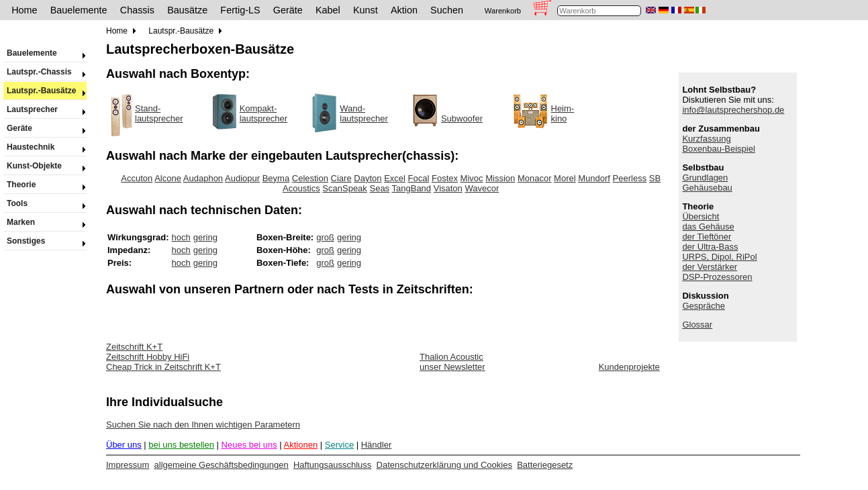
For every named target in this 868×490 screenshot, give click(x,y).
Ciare (341, 178)
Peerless (630, 178)
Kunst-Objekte (45, 166)
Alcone (168, 178)
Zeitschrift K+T (134, 347)
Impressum (128, 465)
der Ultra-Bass (710, 247)
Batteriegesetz (545, 465)
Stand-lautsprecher (159, 113)
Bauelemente (79, 10)
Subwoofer (462, 118)
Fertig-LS (240, 10)
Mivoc (472, 178)
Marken (45, 222)
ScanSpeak (345, 188)
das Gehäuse (708, 227)
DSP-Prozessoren (717, 277)
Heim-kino (563, 113)
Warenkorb (503, 11)
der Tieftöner (707, 237)
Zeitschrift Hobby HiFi (148, 357)
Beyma (276, 178)
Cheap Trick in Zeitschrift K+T (163, 367)
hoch (181, 237)
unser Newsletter (452, 367)
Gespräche (704, 306)
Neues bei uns (249, 445)
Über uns (124, 445)
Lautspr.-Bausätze (45, 91)
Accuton (137, 178)
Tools (45, 203)
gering (205, 237)
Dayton (368, 178)
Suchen (447, 10)
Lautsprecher (45, 109)
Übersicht (701, 216)
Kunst (366, 10)
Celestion (310, 178)
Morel (565, 178)
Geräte (288, 10)
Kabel (328, 10)
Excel (395, 178)
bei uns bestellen (181, 445)
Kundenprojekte (629, 367)
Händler (377, 445)
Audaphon (203, 178)
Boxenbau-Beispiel (718, 149)
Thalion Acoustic (451, 357)
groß (325, 237)
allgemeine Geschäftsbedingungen (222, 465)
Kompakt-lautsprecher (264, 113)
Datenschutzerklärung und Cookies (444, 465)
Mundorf (594, 178)
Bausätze (187, 10)
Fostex (445, 178)
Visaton (448, 188)
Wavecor (482, 188)
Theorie (45, 185)
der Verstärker (710, 267)
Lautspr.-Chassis (45, 72)
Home (24, 10)
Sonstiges (45, 241)
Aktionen (301, 445)
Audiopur (242, 178)
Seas (379, 188)
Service (339, 445)
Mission (500, 178)
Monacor (535, 178)
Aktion (404, 10)
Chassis (137, 10)
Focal (419, 178)
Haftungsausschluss (332, 465)
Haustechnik (45, 147)
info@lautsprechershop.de (733, 110)
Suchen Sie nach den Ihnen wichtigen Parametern (203, 425)
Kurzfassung (706, 139)
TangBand (412, 188)
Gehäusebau (707, 188)
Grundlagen (705, 178)
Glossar (697, 325)
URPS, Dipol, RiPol (719, 257)
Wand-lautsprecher (364, 113)
